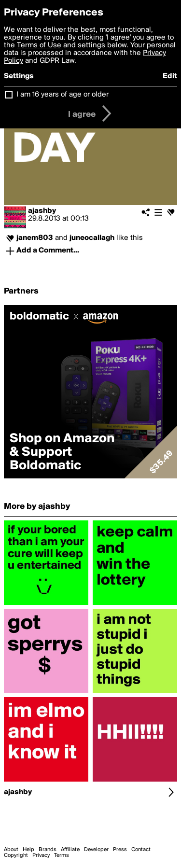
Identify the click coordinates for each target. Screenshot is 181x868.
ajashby (42, 211)
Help (28, 850)
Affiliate (70, 850)
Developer (96, 850)
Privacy (41, 855)
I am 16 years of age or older (63, 95)
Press (120, 850)
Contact (141, 850)
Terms (62, 855)
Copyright (16, 855)
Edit (170, 76)
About (11, 850)
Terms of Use (39, 45)
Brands (48, 850)
